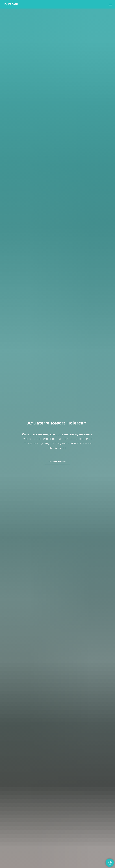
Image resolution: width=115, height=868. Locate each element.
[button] (57, 461)
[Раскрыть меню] (110, 4)
